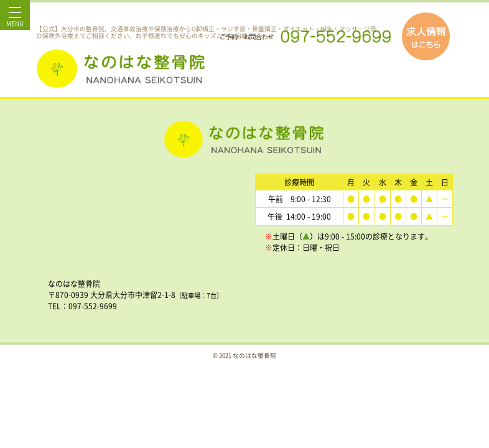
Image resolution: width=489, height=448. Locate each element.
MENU (15, 20)
